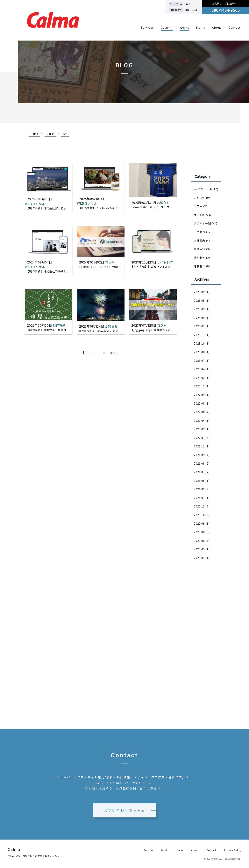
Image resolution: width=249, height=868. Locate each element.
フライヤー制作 (204, 223)
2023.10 (199, 343)
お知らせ (199, 198)
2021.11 (199, 446)
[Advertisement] (206, 629)
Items (201, 27)
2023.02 (199, 378)
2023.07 (199, 361)
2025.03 (199, 309)
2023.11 (199, 335)
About (217, 27)
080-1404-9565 (226, 10)
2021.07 (199, 472)
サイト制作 (201, 215)
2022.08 (199, 403)
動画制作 (199, 258)
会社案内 (199, 240)
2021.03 (199, 489)
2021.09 (199, 455)
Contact (235, 27)
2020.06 (199, 541)
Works (184, 27)
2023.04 (199, 369)
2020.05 (199, 549)
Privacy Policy (233, 850)
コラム (198, 206)
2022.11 (199, 386)
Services (147, 27)
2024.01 (199, 326)
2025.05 (199, 301)
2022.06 (199, 412)
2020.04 (199, 558)
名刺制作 (199, 266)
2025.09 (199, 292)
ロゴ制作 (199, 232)
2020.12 (199, 506)
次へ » (114, 353)
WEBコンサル (203, 189)
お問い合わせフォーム (125, 816)
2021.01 (199, 498)
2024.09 (199, 318)
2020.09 (199, 523)
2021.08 (199, 463)
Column (167, 27)
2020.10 (199, 515)
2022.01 (199, 438)
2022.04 (199, 421)
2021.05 (199, 481)
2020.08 (199, 532)
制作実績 (199, 249)
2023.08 (199, 352)
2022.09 (199, 395)
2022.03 (199, 429)
